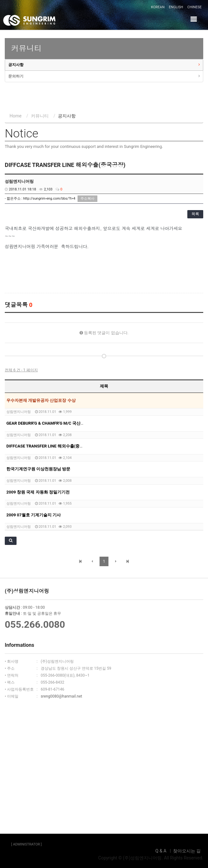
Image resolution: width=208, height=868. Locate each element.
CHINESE (194, 7)
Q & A (161, 851)
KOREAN (158, 7)
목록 (195, 214)
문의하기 (16, 76)
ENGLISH (176, 7)
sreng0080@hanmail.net (61, 696)
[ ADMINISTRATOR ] (26, 844)
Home (16, 116)
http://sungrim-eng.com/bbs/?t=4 (49, 199)
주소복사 (87, 199)
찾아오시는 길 (187, 851)
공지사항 (16, 65)
